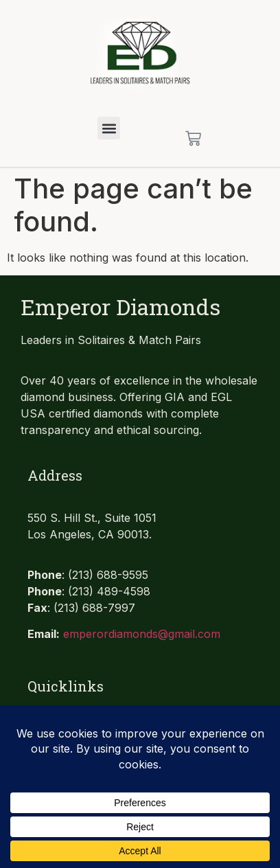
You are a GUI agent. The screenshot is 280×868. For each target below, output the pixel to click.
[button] (109, 128)
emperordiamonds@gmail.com (142, 634)
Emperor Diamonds (120, 307)
